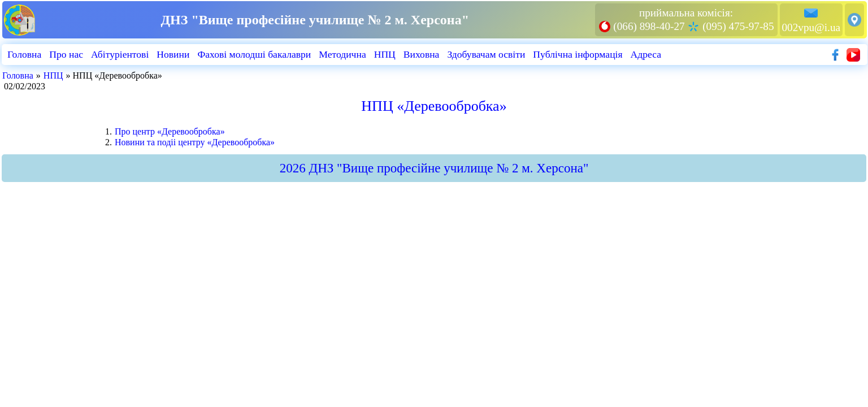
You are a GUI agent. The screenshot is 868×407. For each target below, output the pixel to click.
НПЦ (385, 54)
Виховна (422, 54)
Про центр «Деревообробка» (170, 131)
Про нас (66, 54)
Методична (342, 54)
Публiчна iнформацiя (578, 54)
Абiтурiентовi (120, 54)
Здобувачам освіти (486, 54)
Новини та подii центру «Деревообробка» (195, 142)
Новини (173, 54)
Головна (24, 54)
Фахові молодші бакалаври (254, 54)
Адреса (646, 54)
